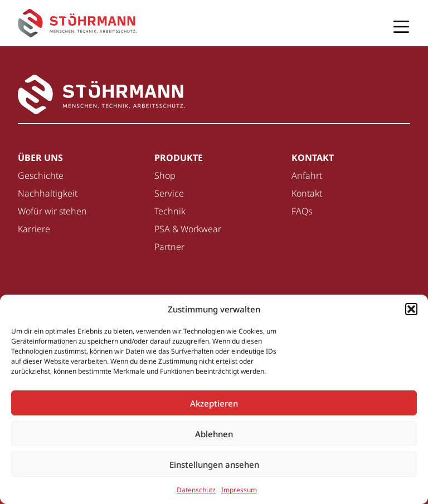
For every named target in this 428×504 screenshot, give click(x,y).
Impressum (239, 490)
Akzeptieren (214, 403)
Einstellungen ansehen (214, 464)
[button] (411, 309)
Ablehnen (214, 434)
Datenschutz (196, 490)
